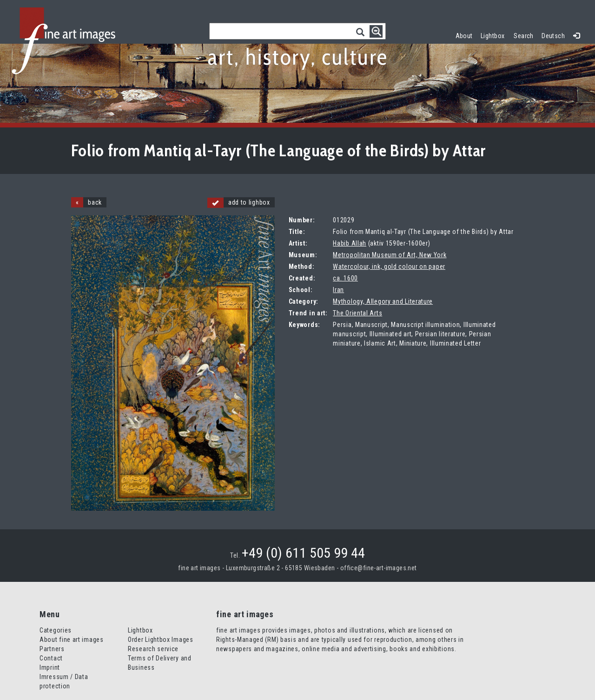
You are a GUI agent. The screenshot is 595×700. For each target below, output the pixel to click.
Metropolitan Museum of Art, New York (390, 255)
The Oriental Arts (357, 313)
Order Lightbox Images (161, 640)
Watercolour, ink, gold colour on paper (389, 267)
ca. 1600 (345, 278)
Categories (56, 630)
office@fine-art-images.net (379, 568)
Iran (338, 290)
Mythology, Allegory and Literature (383, 301)
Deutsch (553, 36)
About (464, 36)
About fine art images (72, 640)
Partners (52, 649)
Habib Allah (350, 243)
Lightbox (495, 35)
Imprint (50, 667)
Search (524, 36)
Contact (51, 658)
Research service (153, 649)
